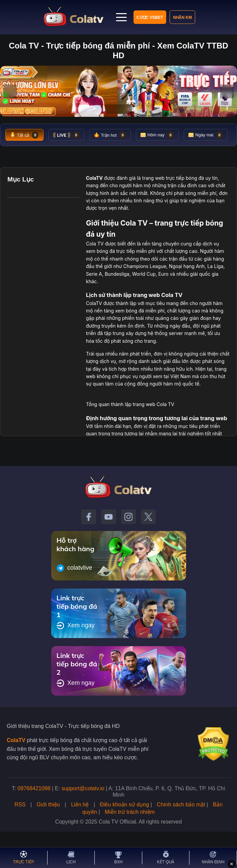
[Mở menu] (187, 17)
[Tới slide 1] (111, 109)
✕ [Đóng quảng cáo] (232, 864)
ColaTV (16, 758)
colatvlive (75, 586)
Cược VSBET (129, 18)
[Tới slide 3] (124, 109)
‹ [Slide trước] (10, 91)
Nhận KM (162, 18)
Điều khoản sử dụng (124, 822)
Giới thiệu (48, 822)
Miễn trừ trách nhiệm (130, 829)
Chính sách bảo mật (181, 822)
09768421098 (34, 806)
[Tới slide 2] (116, 109)
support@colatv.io (83, 806)
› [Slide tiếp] (227, 91)
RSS (20, 822)
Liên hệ (80, 822)
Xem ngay (76, 643)
